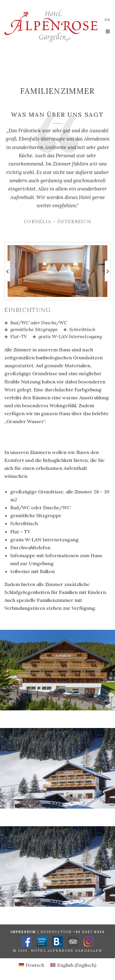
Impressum (23, 932)
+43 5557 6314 (89, 932)
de (108, 20)
